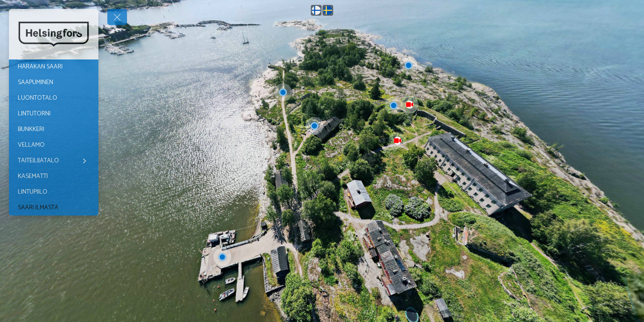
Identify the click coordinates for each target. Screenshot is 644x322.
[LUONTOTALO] (54, 98)
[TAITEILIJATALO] (54, 161)
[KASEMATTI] (54, 177)
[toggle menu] (117, 17)
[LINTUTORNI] (54, 114)
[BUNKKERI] (54, 130)
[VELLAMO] (54, 145)
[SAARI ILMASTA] (54, 208)
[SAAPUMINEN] (54, 83)
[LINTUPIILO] (54, 192)
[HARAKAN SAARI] (54, 67)
